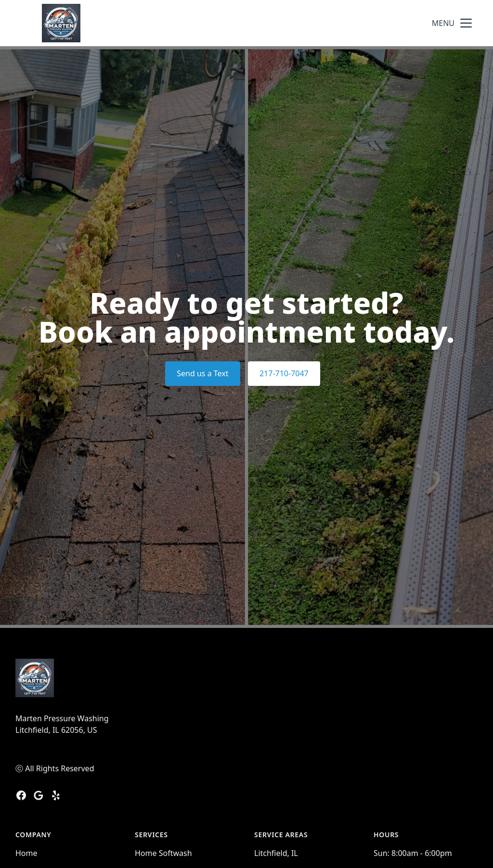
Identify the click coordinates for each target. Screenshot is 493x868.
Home (26, 853)
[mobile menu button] (466, 23)
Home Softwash (163, 853)
